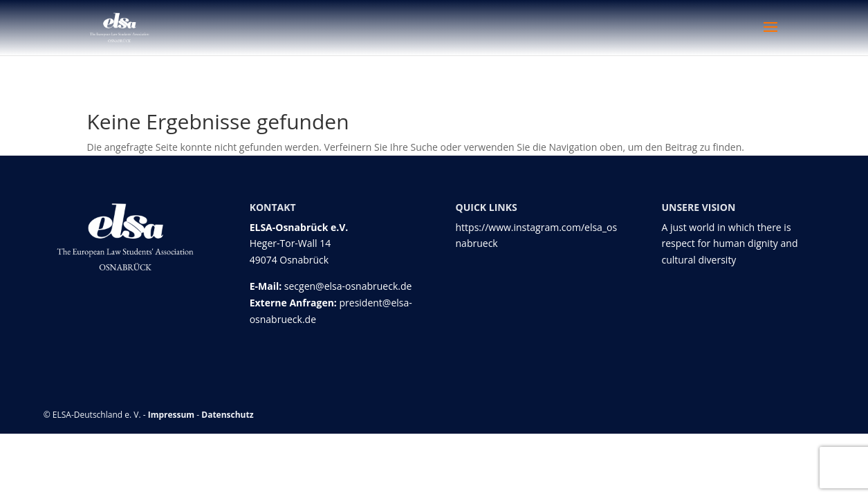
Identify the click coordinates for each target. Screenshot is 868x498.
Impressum (172, 415)
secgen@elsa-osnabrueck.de (348, 286)
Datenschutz (227, 415)
